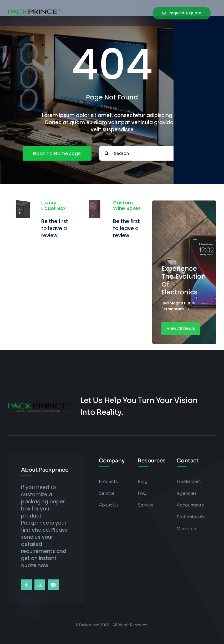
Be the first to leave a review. (55, 228)
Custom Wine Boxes (127, 211)
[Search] (107, 153)
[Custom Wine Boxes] (95, 208)
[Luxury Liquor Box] (23, 204)
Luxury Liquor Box (54, 206)
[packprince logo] (34, 10)
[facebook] (26, 585)
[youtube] (53, 585)
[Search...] (150, 153)
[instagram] (40, 585)
